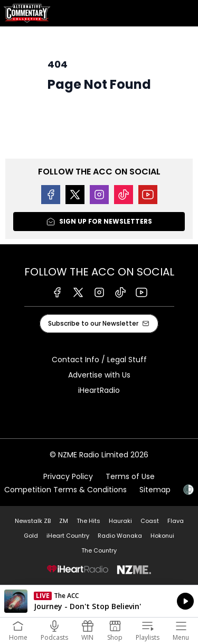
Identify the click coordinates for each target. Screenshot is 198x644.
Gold (31, 536)
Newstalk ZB (33, 521)
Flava (176, 521)
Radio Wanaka (120, 536)
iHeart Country (68, 536)
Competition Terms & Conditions (65, 490)
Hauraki (120, 521)
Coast (150, 521)
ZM (64, 521)
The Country (99, 550)
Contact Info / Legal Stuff (99, 360)
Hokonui (162, 536)
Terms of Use (130, 476)
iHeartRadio (99, 390)
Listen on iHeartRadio (99, 601)
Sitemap (155, 490)
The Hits (88, 521)
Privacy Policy (68, 476)
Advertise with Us (99, 375)
